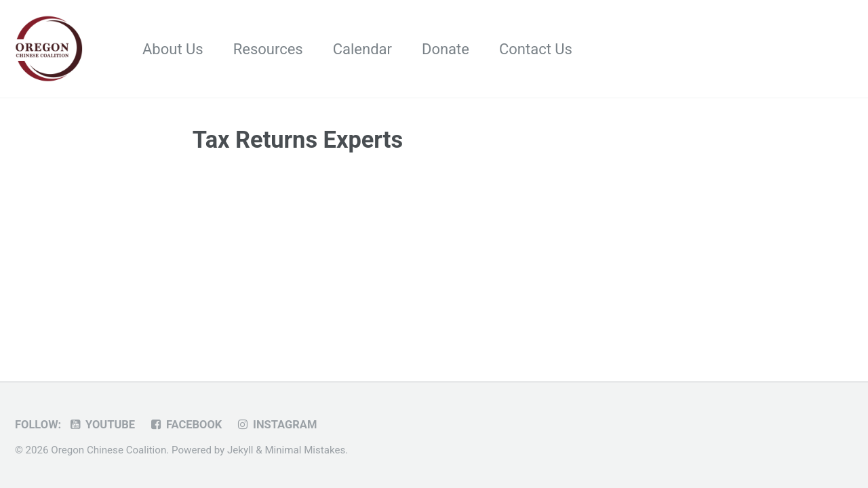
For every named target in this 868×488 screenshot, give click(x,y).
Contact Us (536, 49)
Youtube (102, 425)
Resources (268, 49)
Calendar (362, 49)
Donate (446, 49)
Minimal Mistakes (305, 450)
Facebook (186, 425)
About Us (173, 49)
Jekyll (240, 450)
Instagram (277, 425)
